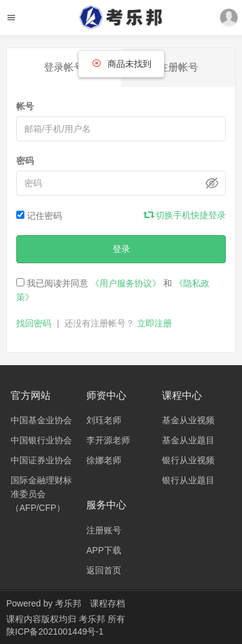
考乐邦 (68, 603)
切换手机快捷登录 (185, 215)
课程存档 (108, 603)
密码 (25, 161)
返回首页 (104, 570)
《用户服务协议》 (126, 283)
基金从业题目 (188, 440)
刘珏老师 (104, 420)
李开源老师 (108, 440)
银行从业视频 (188, 460)
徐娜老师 (104, 460)
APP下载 (104, 550)
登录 (121, 249)
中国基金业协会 (41, 420)
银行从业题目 (188, 480)
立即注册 (154, 323)
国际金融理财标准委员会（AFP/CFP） (41, 494)
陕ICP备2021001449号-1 (55, 631)
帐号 (25, 106)
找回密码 (34, 323)
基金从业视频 (188, 420)
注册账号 (104, 530)
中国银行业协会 (41, 440)
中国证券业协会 (41, 460)
